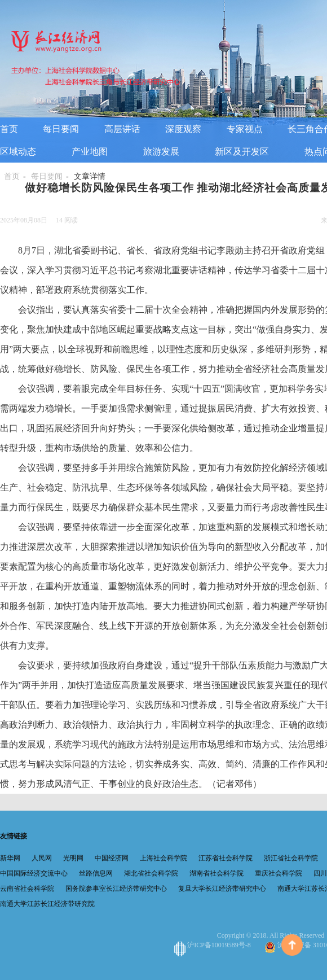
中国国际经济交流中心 (34, 873)
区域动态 (18, 152)
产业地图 (90, 152)
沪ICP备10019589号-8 (213, 945)
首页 (9, 129)
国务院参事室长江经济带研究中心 (116, 889)
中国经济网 (112, 858)
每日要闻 (61, 129)
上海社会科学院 (163, 858)
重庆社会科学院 (279, 873)
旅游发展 (161, 152)
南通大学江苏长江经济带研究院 (47, 904)
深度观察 (183, 129)
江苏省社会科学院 (226, 858)
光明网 (73, 858)
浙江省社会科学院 (291, 858)
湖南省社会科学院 (216, 873)
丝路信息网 (96, 873)
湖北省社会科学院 (151, 873)
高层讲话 (122, 129)
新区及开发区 (242, 152)
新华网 (10, 858)
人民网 (42, 858)
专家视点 (245, 129)
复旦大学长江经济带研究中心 (222, 889)
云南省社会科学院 (27, 889)
